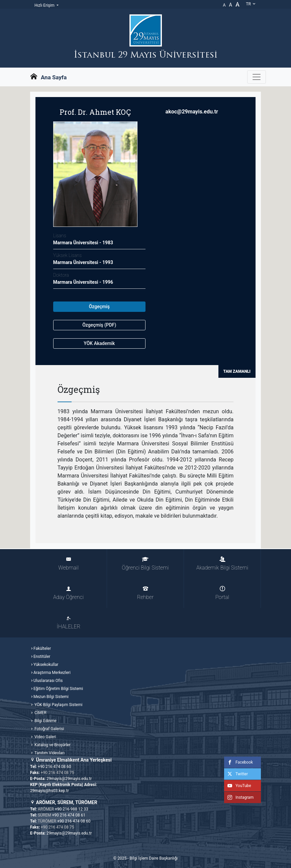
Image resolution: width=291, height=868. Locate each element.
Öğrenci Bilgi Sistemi (145, 564)
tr (251, 4)
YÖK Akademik (99, 343)
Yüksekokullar (46, 665)
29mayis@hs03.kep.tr (50, 791)
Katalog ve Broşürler (52, 745)
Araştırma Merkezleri (52, 673)
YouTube (238, 786)
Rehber (145, 593)
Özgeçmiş (99, 307)
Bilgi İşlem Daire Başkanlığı (154, 858)
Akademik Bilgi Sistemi (222, 564)
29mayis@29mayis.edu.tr (69, 779)
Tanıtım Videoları (49, 753)
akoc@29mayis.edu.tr (192, 112)
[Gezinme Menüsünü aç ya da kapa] (257, 77)
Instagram (239, 797)
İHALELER (69, 623)
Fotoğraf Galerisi (49, 729)
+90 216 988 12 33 (72, 809)
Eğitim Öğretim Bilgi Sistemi (58, 689)
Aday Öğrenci (68, 593)
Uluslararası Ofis (48, 681)
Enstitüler (42, 657)
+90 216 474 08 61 (69, 815)
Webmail (68, 564)
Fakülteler (42, 648)
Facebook (238, 762)
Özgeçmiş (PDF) (99, 325)
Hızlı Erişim (45, 5)
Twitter (236, 774)
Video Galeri (45, 737)
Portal (222, 593)
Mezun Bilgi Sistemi (51, 697)
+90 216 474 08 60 (55, 767)
